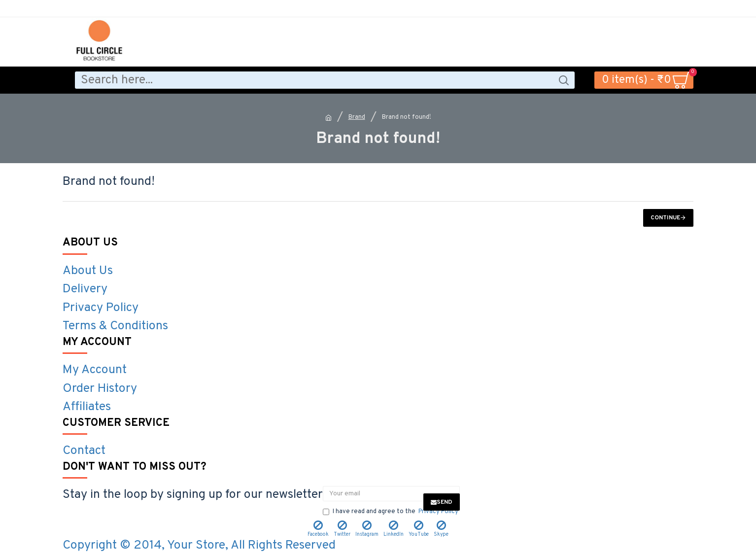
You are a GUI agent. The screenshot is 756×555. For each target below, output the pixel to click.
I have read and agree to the (391, 512)
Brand (357, 117)
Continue (665, 218)
